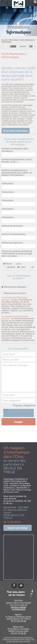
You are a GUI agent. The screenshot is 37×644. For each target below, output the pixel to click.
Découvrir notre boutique (18, 528)
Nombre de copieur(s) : (12, 243)
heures (9, 264)
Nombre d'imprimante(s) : (14, 234)
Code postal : (8, 184)
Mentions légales (18, 607)
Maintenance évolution (15, 293)
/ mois (23, 267)
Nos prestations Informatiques (16, 131)
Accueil (4, 40)
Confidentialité (18, 609)
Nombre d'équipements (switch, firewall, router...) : (17, 161)
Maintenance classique (15, 287)
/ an (32, 267)
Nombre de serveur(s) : (12, 226)
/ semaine (10, 267)
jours (19, 264)
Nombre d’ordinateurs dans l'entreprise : (15, 150)
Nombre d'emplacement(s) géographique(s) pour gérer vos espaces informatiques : (17, 173)
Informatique (14, 40)
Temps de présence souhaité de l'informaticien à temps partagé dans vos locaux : (17, 254)
